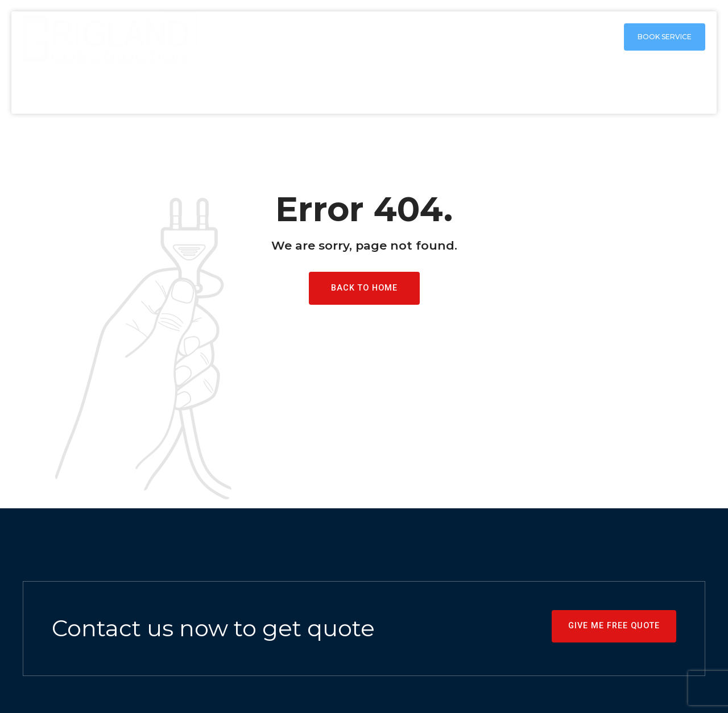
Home (301, 88)
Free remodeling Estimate (645, 88)
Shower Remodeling (509, 88)
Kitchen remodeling (388, 88)
